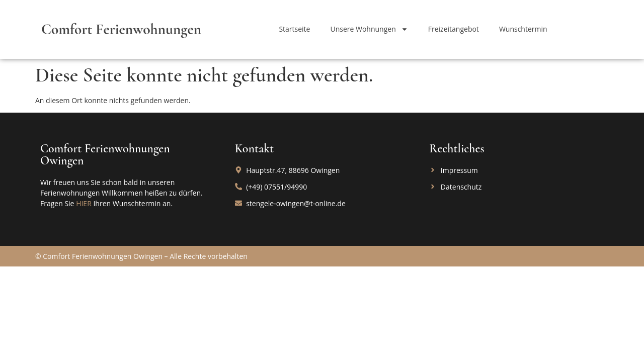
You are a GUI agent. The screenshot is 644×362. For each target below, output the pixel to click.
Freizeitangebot (454, 29)
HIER (84, 203)
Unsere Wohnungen (369, 29)
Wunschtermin (523, 29)
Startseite (294, 29)
